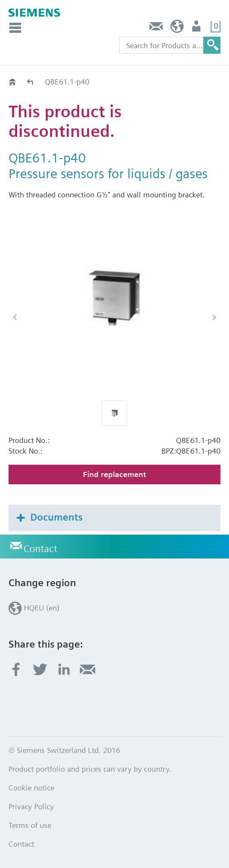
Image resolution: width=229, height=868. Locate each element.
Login (197, 28)
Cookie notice (31, 788)
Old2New (31, 82)
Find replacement (114, 474)
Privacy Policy (31, 806)
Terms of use (30, 825)
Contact (156, 28)
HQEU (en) (177, 28)
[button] (114, 413)
